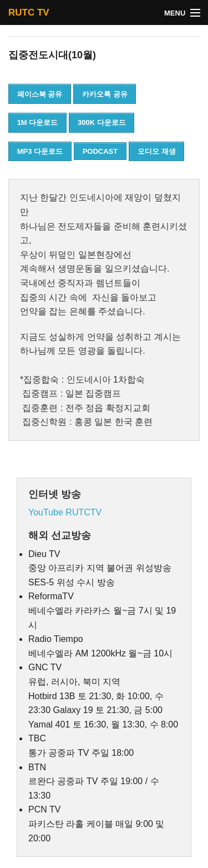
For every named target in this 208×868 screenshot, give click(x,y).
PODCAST (100, 151)
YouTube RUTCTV (65, 512)
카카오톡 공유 (105, 94)
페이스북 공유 (40, 94)
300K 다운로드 (102, 122)
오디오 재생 (157, 151)
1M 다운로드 (38, 122)
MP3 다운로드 (40, 151)
